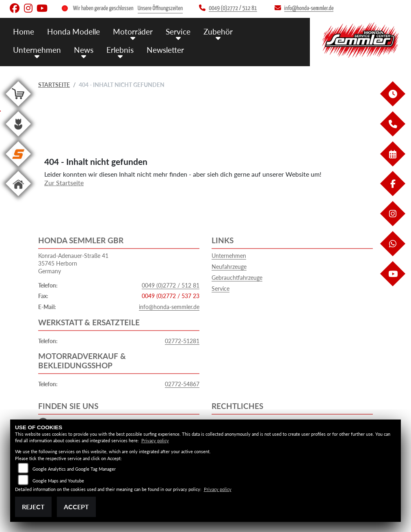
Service (178, 31)
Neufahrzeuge (229, 267)
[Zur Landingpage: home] (18, 198)
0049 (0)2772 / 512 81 (171, 285)
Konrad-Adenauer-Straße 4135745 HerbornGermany (73, 263)
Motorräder (133, 31)
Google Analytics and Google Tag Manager (74, 469)
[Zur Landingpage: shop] (18, 108)
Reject (33, 507)
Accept (76, 507)
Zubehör (218, 31)
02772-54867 (182, 384)
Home (24, 31)
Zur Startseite (64, 183)
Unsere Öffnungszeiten (160, 8)
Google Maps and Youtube (58, 481)
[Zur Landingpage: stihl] (18, 168)
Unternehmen (37, 50)
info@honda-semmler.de (169, 307)
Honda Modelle (74, 31)
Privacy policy (155, 440)
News (84, 50)
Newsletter (165, 50)
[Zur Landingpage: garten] (18, 138)
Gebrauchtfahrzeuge (237, 278)
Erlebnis (120, 50)
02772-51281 (182, 341)
